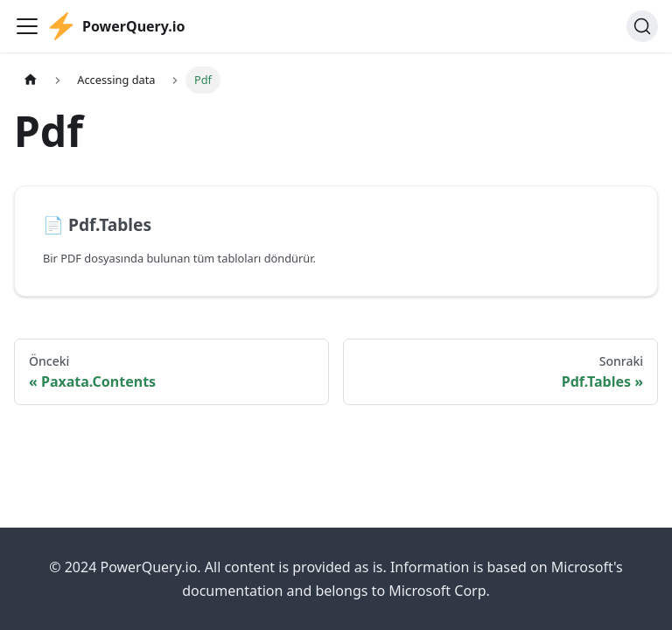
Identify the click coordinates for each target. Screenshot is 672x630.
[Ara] (642, 26)
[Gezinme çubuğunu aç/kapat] (27, 26)
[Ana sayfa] (31, 80)
